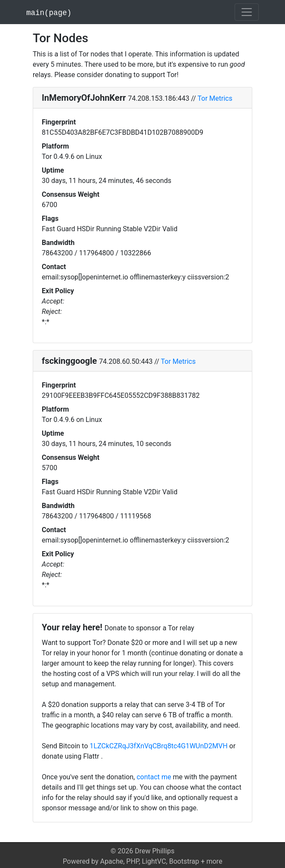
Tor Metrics (215, 98)
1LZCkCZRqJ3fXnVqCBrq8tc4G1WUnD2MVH (158, 746)
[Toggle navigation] (247, 12)
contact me (154, 777)
